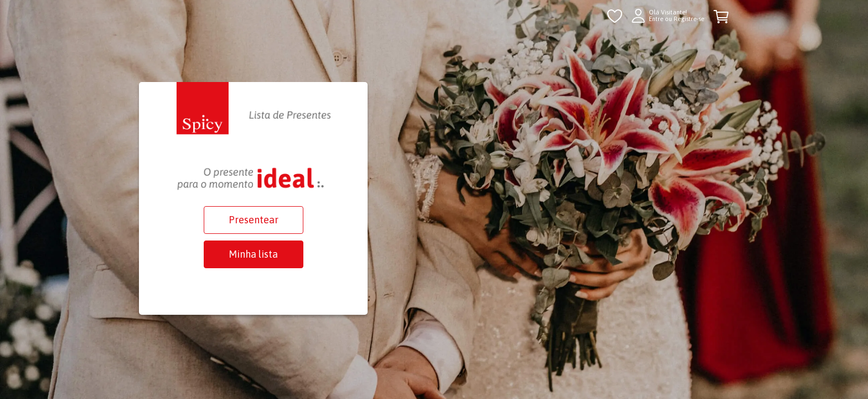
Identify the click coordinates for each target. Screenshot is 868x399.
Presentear (254, 220)
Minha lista (253, 254)
